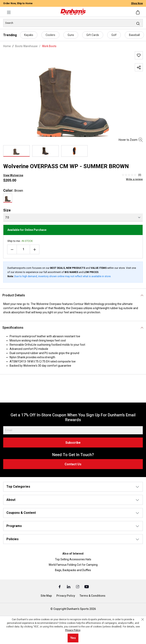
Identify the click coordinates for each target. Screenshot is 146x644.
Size (7, 210)
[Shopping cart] (138, 12)
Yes (73, 638)
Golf (114, 35)
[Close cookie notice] (143, 619)
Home (7, 46)
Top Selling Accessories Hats (73, 559)
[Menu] (9, 12)
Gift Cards (93, 35)
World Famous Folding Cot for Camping (73, 565)
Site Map (46, 596)
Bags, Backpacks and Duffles (73, 570)
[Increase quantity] (35, 249)
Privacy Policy (66, 596)
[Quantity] (23, 249)
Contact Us (73, 464)
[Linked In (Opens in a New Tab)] (69, 586)
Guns (71, 35)
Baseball (134, 35)
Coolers (50, 35)
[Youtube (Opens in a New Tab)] (87, 586)
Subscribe (73, 443)
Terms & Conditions (92, 596)
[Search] (73, 23)
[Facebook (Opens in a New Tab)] (60, 586)
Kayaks (29, 35)
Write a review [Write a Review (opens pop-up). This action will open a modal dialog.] (134, 179)
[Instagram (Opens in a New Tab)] (78, 586)
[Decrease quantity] (12, 249)
